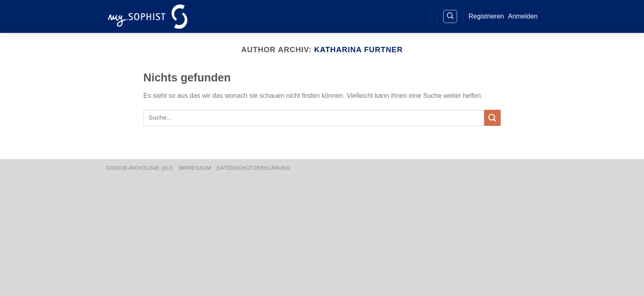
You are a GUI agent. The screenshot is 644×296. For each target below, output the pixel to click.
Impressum (195, 168)
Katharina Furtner (359, 50)
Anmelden (523, 16)
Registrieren (486, 16)
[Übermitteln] (492, 118)
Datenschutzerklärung (254, 168)
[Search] (450, 16)
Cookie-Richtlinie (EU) (140, 168)
